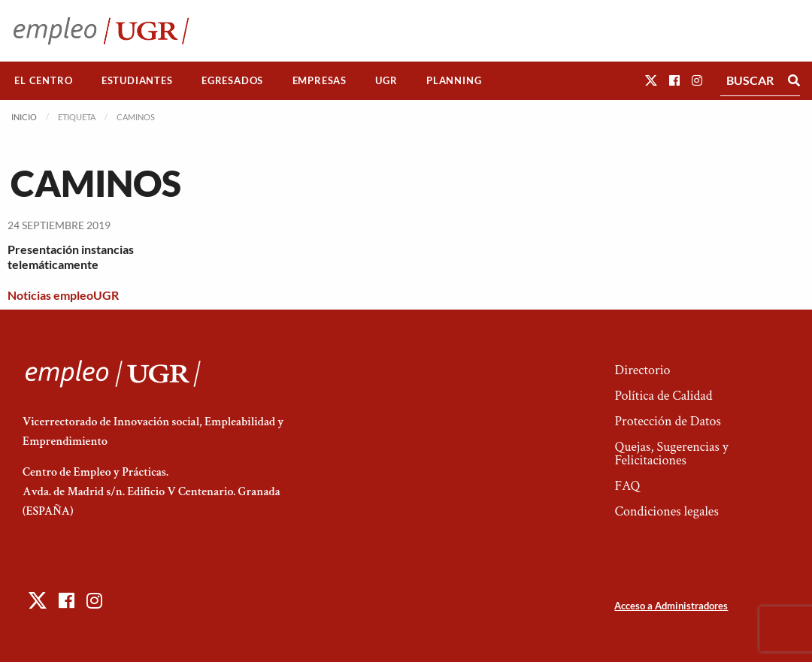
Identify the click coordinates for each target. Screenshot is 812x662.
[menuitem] (44, 81)
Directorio (642, 370)
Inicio (24, 117)
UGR (386, 80)
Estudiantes (137, 80)
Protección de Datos (667, 421)
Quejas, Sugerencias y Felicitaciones (671, 453)
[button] (651, 80)
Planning (454, 80)
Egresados (232, 80)
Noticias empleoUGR (63, 295)
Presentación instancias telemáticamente (71, 257)
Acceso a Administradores (671, 606)
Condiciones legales (666, 511)
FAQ (627, 486)
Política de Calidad (663, 396)
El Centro (43, 80)
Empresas (320, 80)
